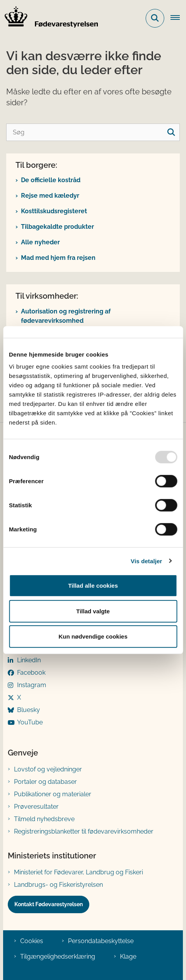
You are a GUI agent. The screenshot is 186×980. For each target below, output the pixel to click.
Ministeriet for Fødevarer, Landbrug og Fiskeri (78, 872)
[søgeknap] (171, 132)
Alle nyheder (40, 242)
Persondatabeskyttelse (101, 941)
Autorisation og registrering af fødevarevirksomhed (66, 316)
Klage (128, 957)
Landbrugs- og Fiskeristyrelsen (58, 885)
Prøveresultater (36, 807)
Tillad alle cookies (93, 586)
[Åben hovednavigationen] (178, 18)
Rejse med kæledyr (50, 196)
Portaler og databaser (45, 782)
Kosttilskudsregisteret (54, 211)
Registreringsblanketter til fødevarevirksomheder (84, 831)
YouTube (30, 722)
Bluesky (29, 710)
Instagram (32, 685)
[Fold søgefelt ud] (155, 18)
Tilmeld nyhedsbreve (44, 819)
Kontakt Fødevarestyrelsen (49, 904)
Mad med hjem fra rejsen (58, 258)
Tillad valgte (93, 611)
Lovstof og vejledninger (48, 769)
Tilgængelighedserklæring (58, 957)
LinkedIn (29, 660)
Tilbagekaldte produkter (57, 227)
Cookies (32, 941)
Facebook (31, 673)
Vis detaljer (147, 561)
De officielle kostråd (51, 180)
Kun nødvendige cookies (93, 636)
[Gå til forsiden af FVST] (49, 18)
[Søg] (93, 132)
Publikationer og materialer (53, 794)
